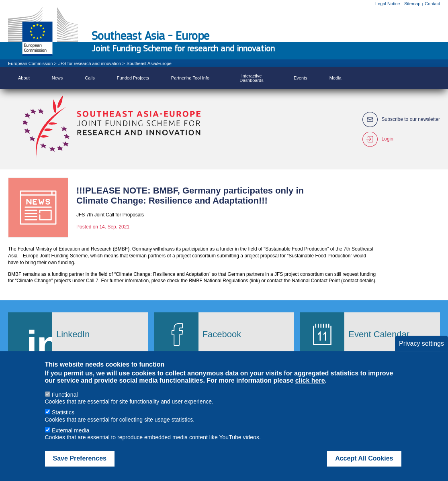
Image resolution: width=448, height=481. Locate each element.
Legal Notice (388, 4)
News (57, 78)
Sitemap (412, 4)
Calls (90, 78)
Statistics (63, 422)
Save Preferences (80, 468)
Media (335, 78)
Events (301, 78)
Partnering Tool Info (190, 78)
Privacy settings (421, 352)
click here (310, 390)
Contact (432, 4)
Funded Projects (133, 78)
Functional (65, 404)
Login (388, 139)
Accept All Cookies (364, 468)
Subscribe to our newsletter (411, 119)
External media (71, 439)
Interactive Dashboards (251, 78)
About (24, 78)
